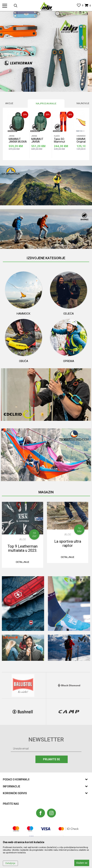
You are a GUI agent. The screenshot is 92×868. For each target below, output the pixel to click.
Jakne (11, 136)
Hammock (81, 136)
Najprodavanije (46, 104)
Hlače (57, 136)
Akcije (9, 103)
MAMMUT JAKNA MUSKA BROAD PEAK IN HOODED (18, 141)
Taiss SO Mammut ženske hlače (62, 141)
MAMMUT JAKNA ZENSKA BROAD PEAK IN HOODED (39, 141)
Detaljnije (23, 562)
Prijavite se (52, 759)
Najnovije (83, 103)
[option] (46, 52)
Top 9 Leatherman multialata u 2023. (23, 548)
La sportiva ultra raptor (68, 543)
